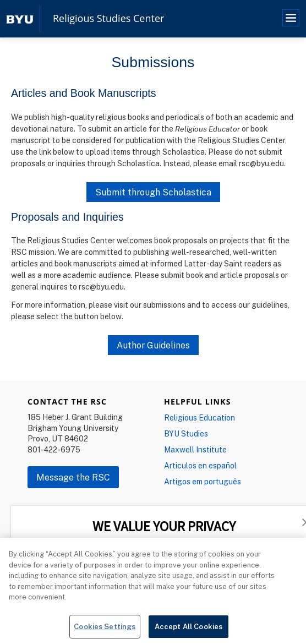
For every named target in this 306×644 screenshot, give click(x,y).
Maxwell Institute (195, 449)
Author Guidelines (153, 345)
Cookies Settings (105, 630)
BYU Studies (186, 433)
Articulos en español (200, 465)
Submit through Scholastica (153, 192)
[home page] (20, 18)
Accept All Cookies (188, 630)
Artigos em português (203, 481)
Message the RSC (73, 477)
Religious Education (200, 417)
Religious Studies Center (108, 19)
